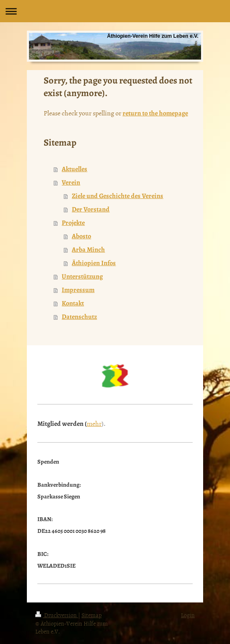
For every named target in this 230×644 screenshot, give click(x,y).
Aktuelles (74, 169)
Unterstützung (82, 276)
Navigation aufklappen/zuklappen (115, 11)
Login (188, 615)
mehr (94, 423)
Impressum (78, 290)
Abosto (81, 236)
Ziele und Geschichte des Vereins (118, 196)
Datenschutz (79, 317)
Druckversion (57, 615)
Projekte (73, 223)
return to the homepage (155, 113)
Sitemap (91, 615)
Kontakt (73, 303)
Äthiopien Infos (94, 263)
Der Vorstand (91, 209)
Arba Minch (88, 250)
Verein (71, 183)
